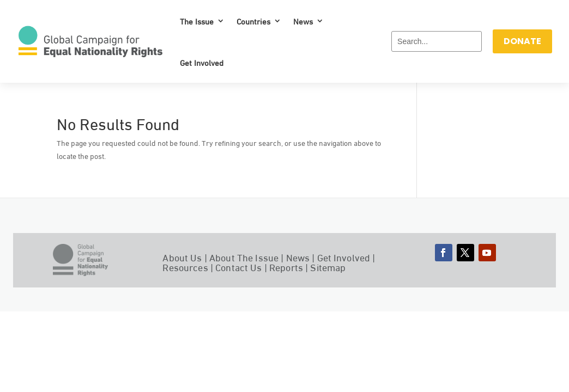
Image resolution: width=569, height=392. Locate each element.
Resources (185, 267)
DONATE (522, 41)
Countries (253, 21)
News (303, 21)
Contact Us (238, 267)
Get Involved (202, 62)
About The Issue (244, 257)
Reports (286, 267)
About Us (182, 257)
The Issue (197, 21)
